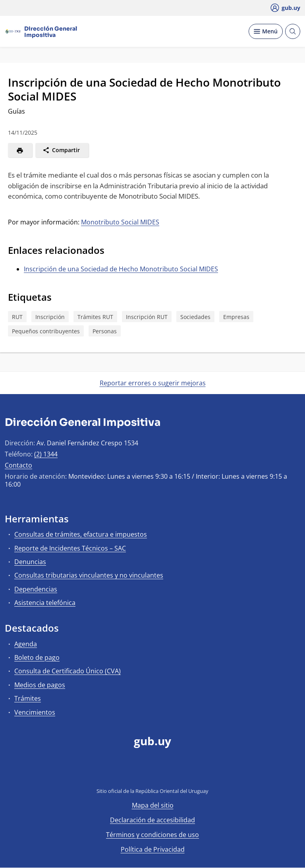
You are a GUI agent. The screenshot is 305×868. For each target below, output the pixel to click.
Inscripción (50, 317)
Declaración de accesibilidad (152, 820)
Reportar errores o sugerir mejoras (153, 383)
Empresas (236, 317)
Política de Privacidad (153, 849)
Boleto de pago (37, 657)
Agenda (26, 644)
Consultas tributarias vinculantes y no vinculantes (89, 575)
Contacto (18, 465)
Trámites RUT (95, 317)
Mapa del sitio (153, 805)
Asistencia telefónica (45, 603)
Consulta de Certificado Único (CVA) (68, 671)
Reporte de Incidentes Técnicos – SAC (70, 548)
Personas (105, 331)
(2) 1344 (46, 454)
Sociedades (195, 317)
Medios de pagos (40, 685)
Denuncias (30, 562)
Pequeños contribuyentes (46, 331)
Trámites (28, 698)
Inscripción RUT (147, 317)
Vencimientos (35, 712)
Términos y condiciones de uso (152, 835)
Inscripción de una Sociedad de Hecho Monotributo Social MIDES (121, 269)
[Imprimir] (20, 150)
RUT (17, 317)
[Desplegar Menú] (266, 31)
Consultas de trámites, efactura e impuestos (81, 534)
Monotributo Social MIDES (120, 222)
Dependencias (36, 589)
